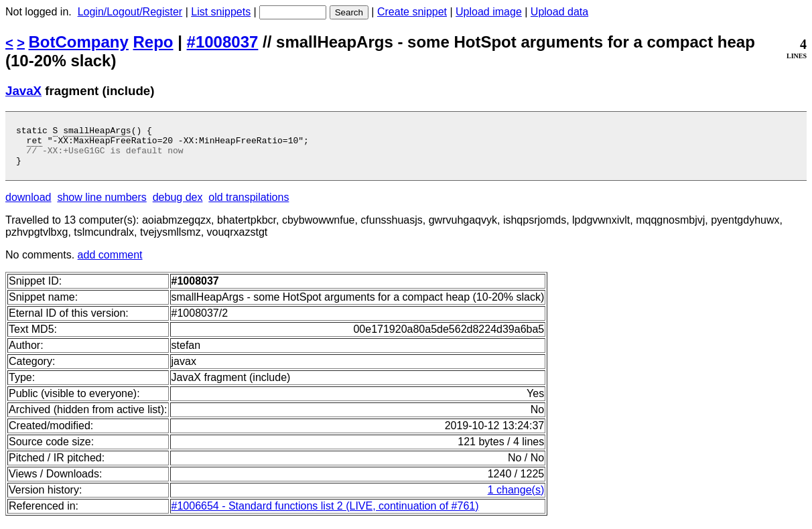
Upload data (559, 12)
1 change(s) (516, 498)
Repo (153, 42)
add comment (110, 263)
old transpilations (249, 205)
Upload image (489, 12)
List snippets (221, 12)
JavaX (23, 91)
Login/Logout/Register (130, 12)
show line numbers (101, 205)
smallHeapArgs (97, 132)
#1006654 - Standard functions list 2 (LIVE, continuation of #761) (325, 514)
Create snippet (412, 12)
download (28, 205)
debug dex (178, 205)
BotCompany (79, 42)
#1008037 (223, 42)
